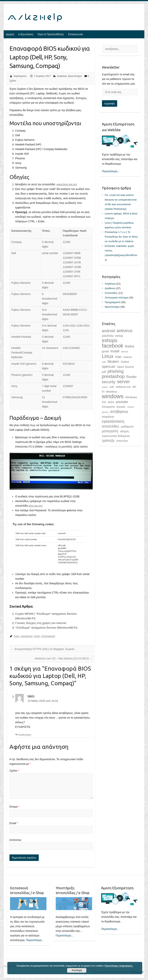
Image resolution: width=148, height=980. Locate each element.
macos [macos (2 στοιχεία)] (128, 357)
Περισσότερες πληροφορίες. (119, 966)
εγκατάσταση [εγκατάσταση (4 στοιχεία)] (113, 421)
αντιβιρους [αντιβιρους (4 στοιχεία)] (119, 411)
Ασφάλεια (62, 76)
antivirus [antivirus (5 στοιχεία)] (124, 331)
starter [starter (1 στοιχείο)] (105, 387)
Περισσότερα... (111, 171)
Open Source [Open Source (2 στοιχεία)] (125, 367)
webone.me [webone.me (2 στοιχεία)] (123, 387)
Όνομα (14, 807)
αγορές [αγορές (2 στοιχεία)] (121, 407)
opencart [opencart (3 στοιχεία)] (109, 367)
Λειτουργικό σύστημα (116, 298)
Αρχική (10, 34)
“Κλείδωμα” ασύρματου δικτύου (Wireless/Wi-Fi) (46, 628)
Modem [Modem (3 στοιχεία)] (113, 362)
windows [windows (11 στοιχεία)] (113, 396)
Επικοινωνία (76, 34)
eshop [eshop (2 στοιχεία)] (119, 336)
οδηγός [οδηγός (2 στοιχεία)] (124, 431)
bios (17, 636)
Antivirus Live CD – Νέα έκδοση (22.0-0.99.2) (63, 658)
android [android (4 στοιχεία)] (108, 331)
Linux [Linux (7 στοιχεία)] (108, 356)
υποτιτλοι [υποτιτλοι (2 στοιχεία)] (122, 441)
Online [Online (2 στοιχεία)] (125, 362)
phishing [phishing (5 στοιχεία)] (115, 371)
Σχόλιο (14, 771)
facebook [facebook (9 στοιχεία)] (113, 346)
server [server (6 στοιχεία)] (123, 382)
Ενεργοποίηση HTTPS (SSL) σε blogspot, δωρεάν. (43, 649)
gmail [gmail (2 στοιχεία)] (105, 351)
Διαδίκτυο (110, 288)
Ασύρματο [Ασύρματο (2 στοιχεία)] (108, 407)
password (26, 636)
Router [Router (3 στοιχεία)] (131, 377)
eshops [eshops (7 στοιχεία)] (110, 340)
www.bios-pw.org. (67, 184)
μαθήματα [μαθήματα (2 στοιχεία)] (127, 426)
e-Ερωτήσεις (26, 34)
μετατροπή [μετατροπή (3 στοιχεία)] (110, 431)
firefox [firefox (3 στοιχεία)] (130, 346)
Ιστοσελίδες (111, 293)
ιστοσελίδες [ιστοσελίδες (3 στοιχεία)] (111, 426)
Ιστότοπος (16, 840)
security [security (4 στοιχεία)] (109, 382)
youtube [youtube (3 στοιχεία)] (122, 402)
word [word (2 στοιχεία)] (111, 402)
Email (14, 823)
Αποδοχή (77, 970)
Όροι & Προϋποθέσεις (51, 34)
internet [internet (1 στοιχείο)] (124, 352)
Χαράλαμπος (20, 76)
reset (37, 636)
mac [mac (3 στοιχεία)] (118, 357)
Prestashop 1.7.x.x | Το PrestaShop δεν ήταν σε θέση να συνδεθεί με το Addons (121, 237)
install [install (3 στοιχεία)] (115, 351)
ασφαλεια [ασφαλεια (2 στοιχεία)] (108, 417)
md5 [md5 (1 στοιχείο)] (104, 362)
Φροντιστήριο (75, 76)
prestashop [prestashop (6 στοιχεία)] (113, 376)
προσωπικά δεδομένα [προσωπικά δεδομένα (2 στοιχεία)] (116, 436)
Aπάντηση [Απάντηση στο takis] (25, 735)
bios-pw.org (35, 506)
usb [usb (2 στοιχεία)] (112, 387)
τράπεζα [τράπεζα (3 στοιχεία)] (108, 441)
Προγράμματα (113, 302)
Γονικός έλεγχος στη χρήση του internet (41, 623)
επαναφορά (48, 636)
